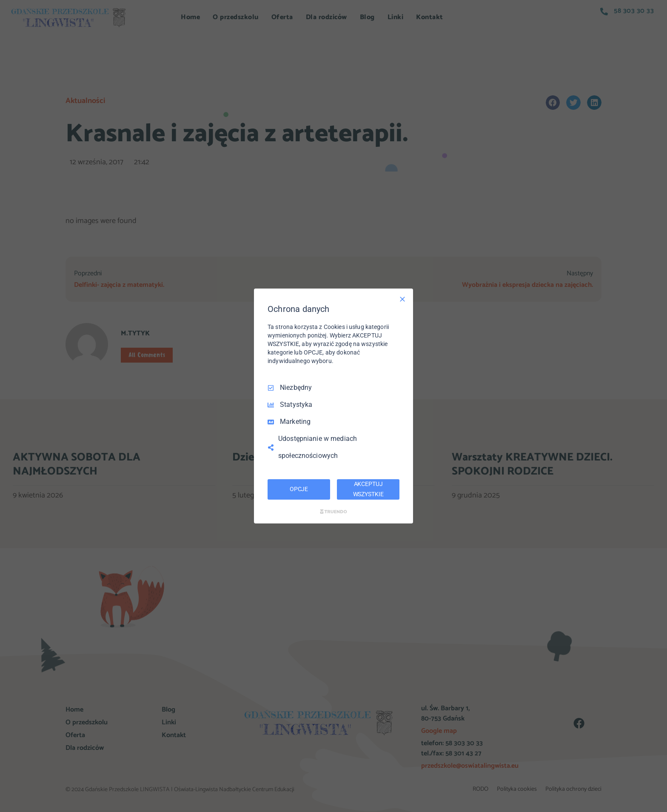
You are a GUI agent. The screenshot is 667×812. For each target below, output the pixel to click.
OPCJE (299, 489)
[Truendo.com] (333, 512)
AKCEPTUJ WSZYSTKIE (368, 489)
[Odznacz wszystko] (402, 299)
